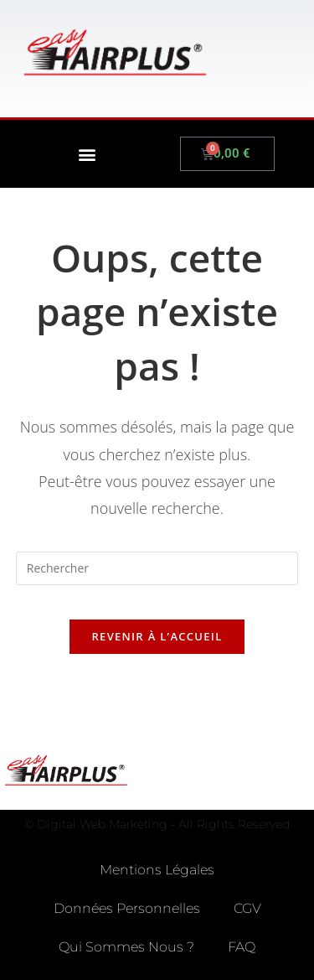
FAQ (242, 947)
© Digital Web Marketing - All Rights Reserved (157, 824)
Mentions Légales (157, 870)
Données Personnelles (127, 908)
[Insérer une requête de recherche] (157, 568)
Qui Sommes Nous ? (126, 947)
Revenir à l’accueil (157, 636)
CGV (247, 908)
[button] (87, 154)
